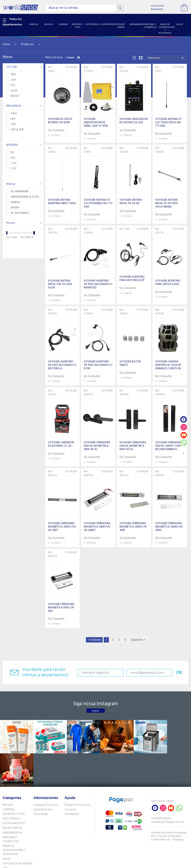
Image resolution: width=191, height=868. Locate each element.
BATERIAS (24, 145)
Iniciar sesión (158, 6)
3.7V (11, 169)
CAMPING (9, 775)
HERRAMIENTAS (12, 798)
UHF (11, 119)
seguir (95, 711)
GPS (5, 834)
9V (10, 153)
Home (6, 44)
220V (12, 91)
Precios (24, 223)
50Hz (12, 114)
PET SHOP (9, 838)
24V (11, 80)
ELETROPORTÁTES (14, 789)
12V (11, 85)
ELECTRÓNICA (11, 784)
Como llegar (41, 779)
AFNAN (13, 208)
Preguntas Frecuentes (78, 770)
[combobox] (166, 58)
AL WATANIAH (17, 213)
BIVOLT (13, 96)
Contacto (70, 775)
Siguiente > (138, 640)
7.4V (11, 163)
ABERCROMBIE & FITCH (23, 197)
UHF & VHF (15, 130)
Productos (27, 44)
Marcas (24, 184)
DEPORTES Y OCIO (14, 779)
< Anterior (94, 640)
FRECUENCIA (24, 106)
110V (11, 75)
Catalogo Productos (46, 770)
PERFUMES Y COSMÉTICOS (11, 805)
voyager (73, 57)
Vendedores (72, 779)
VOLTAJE (24, 67)
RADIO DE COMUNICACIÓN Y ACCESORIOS (14, 816)
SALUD (7, 824)
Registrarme (157, 9)
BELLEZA (8, 770)
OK (173, 673)
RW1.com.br (108, 864)
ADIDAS (13, 202)
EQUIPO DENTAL (13, 793)
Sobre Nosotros (43, 775)
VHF (11, 124)
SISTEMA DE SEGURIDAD (18, 829)
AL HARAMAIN (17, 192)
